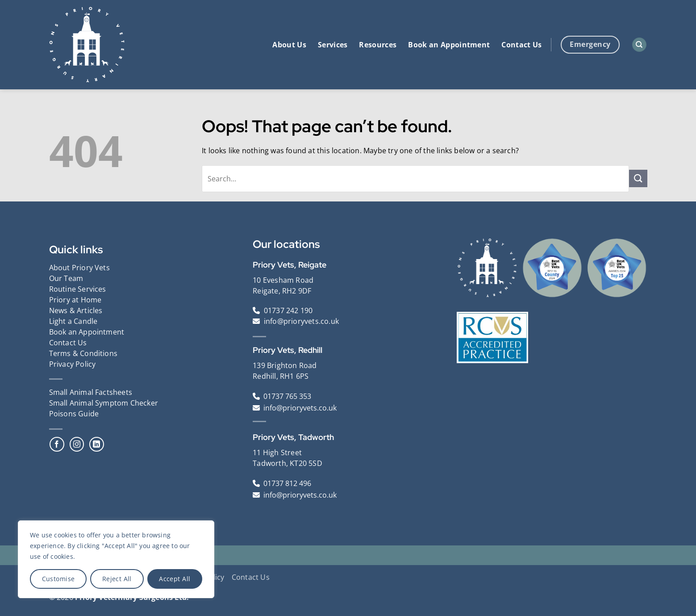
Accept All (175, 579)
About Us (289, 45)
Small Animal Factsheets (91, 392)
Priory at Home (75, 300)
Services (333, 45)
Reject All (117, 579)
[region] (116, 559)
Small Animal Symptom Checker (104, 403)
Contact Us (521, 45)
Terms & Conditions (83, 353)
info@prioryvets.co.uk (301, 321)
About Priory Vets (79, 268)
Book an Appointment (449, 45)
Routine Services (78, 289)
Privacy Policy (73, 364)
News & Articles (76, 310)
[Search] (639, 45)
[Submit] (638, 178)
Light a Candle (73, 321)
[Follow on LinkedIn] (97, 444)
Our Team (66, 278)
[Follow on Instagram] (77, 444)
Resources (378, 45)
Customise (58, 579)
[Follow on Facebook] (57, 444)
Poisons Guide (74, 414)
